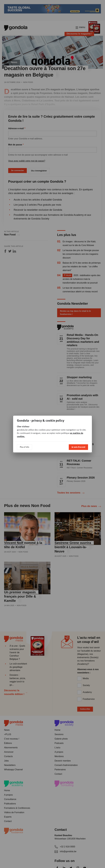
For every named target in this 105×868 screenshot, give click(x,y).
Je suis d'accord (78, 447)
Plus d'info (24, 447)
